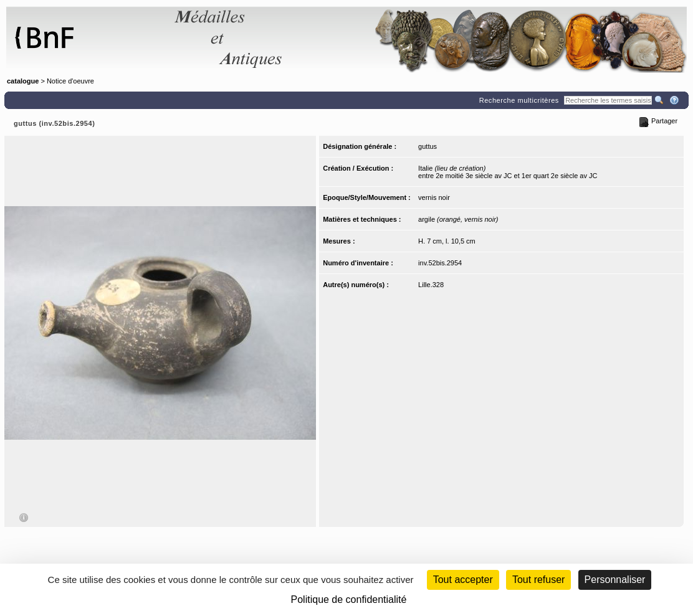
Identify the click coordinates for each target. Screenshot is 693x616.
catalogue (23, 81)
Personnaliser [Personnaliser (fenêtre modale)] (615, 580)
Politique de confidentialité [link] (349, 599)
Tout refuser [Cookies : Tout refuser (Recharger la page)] (538, 580)
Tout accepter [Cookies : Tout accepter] (463, 580)
